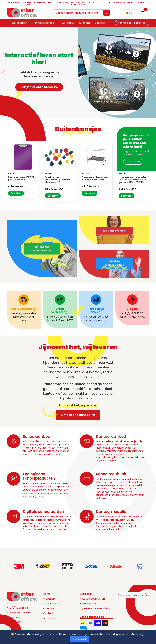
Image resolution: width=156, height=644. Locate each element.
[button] (4, 73)
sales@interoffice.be (19, 613)
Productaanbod (53, 604)
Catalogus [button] (68, 23)
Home (47, 594)
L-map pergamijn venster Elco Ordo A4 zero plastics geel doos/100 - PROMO (133, 180)
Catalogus (86, 594)
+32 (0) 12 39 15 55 (17, 608)
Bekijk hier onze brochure (36, 88)
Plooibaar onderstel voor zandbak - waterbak (95, 178)
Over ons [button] (84, 23)
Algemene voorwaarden (94, 608)
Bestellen (16, 193)
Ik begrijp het (79, 639)
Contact (48, 613)
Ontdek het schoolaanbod (42, 258)
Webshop (49, 599)
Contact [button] (100, 23)
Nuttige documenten (92, 599)
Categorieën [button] (18, 23)
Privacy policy (88, 604)
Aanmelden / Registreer (132, 23)
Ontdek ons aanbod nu (76, 415)
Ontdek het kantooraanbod (114, 272)
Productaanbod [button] (45, 23)
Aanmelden (133, 162)
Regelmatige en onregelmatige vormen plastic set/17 (57, 180)
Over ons (49, 608)
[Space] (22, 596)
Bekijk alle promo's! (114, 222)
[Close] (148, 135)
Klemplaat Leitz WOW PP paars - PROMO (21, 178)
